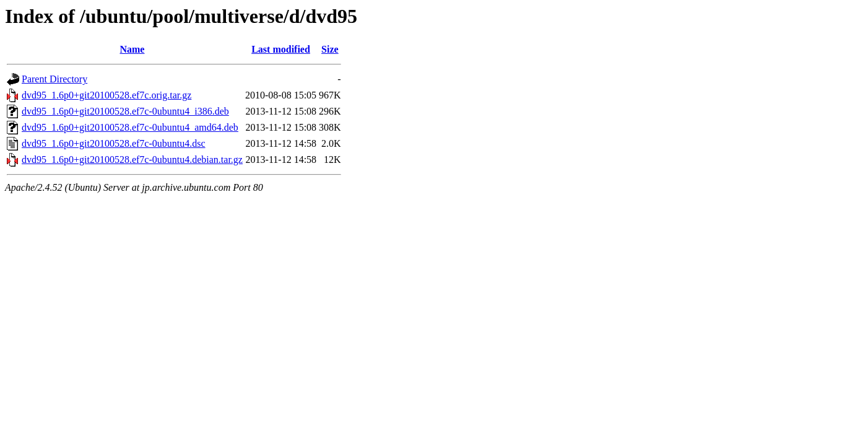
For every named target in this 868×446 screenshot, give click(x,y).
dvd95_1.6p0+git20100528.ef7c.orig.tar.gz (106, 95)
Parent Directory (54, 79)
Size (330, 49)
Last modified (281, 49)
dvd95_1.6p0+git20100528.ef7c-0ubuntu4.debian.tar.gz (132, 160)
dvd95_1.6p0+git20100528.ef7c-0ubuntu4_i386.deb (125, 111)
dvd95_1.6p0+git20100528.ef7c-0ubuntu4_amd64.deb (130, 127)
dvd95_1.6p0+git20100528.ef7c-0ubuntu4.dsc (114, 143)
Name (132, 49)
